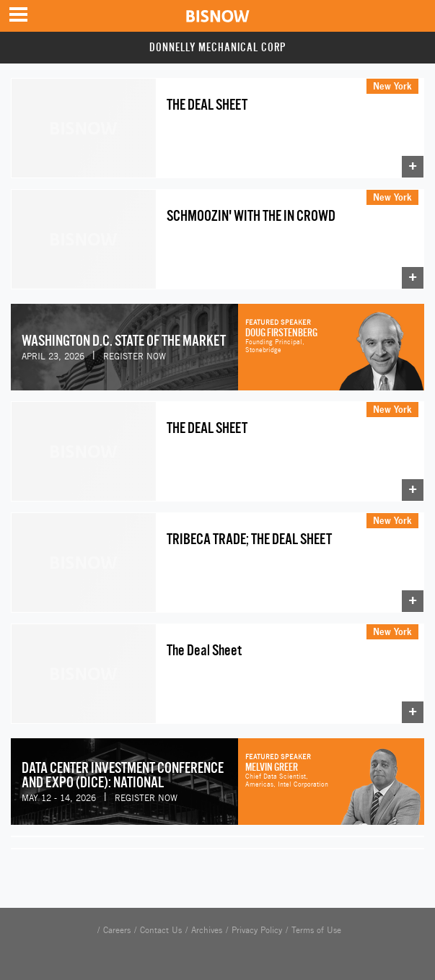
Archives (207, 930)
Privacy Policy (257, 930)
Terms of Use (316, 930)
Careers (117, 930)
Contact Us (161, 930)
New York (392, 86)
